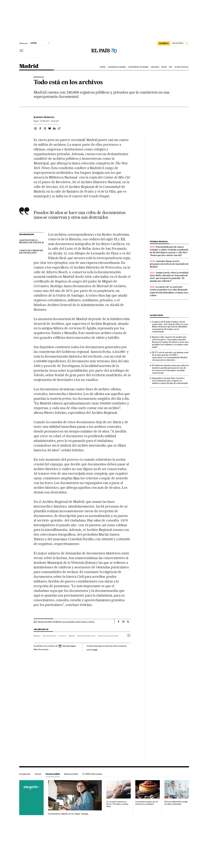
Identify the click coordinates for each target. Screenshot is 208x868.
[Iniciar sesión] (180, 43)
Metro (164, 67)
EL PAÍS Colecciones (92, 774)
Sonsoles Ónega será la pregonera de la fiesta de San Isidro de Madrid (169, 264)
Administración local (86, 636)
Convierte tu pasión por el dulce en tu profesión (146, 803)
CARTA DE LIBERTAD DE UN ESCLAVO (31, 252)
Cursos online (53, 774)
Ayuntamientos (50, 636)
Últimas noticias (181, 67)
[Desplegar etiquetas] (129, 635)
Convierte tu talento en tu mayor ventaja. (68, 814)
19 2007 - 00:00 (50, 121)
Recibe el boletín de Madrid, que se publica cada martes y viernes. (66, 622)
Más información (42, 649)
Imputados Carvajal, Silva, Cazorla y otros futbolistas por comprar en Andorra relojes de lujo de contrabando (170, 381)
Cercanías (155, 67)
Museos (37, 636)
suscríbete (164, 43)
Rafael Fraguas (44, 117)
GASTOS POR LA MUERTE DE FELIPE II (31, 241)
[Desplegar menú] (22, 51)
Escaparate (25, 774)
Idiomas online (71, 774)
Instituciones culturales (108, 636)
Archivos (62, 636)
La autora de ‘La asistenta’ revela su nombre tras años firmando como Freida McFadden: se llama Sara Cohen (169, 291)
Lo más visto (156, 315)
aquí (95, 649)
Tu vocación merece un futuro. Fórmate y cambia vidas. (117, 804)
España (103, 67)
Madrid (29, 66)
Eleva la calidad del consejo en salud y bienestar (176, 803)
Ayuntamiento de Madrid (138, 67)
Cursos (38, 774)
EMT (171, 67)
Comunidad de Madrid (117, 67)
